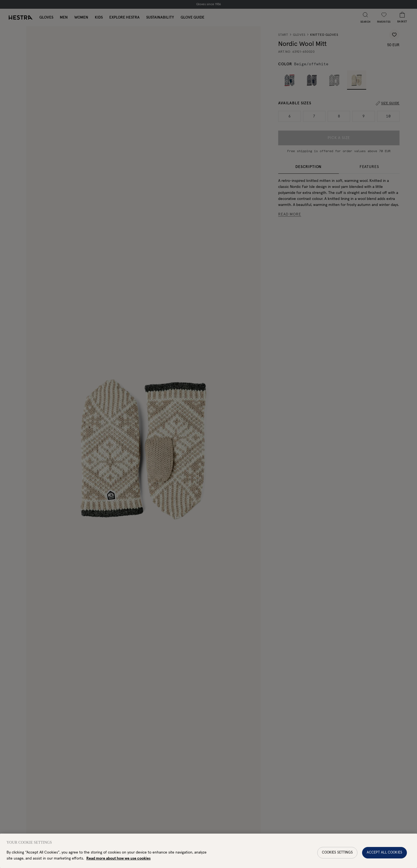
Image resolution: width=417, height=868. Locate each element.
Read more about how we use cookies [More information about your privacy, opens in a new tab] (118, 863)
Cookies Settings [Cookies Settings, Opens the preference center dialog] (337, 857)
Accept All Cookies (384, 857)
